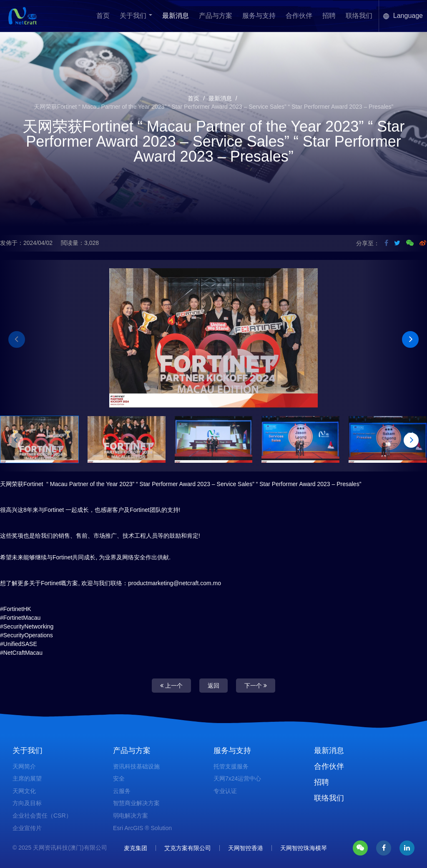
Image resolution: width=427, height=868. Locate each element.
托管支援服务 (231, 766)
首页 (103, 16)
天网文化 (24, 791)
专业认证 (225, 791)
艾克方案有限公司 (188, 848)
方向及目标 (27, 803)
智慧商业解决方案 (136, 803)
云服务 (122, 791)
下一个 (256, 686)
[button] (17, 339)
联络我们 (359, 16)
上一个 (171, 686)
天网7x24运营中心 (237, 778)
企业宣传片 (27, 828)
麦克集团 (136, 848)
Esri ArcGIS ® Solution (142, 828)
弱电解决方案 (131, 816)
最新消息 (176, 16)
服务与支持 (259, 16)
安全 (119, 778)
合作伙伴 (299, 16)
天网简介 (24, 766)
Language (403, 16)
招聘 (329, 16)
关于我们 (136, 16)
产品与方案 (216, 16)
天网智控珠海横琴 (304, 848)
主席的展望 (27, 778)
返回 (213, 686)
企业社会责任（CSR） (42, 816)
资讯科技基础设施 (136, 766)
